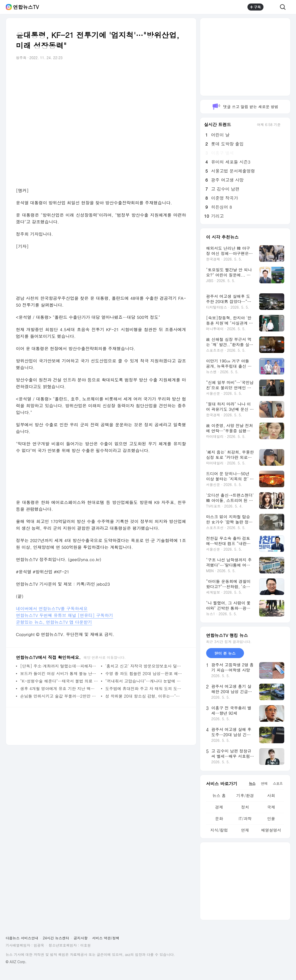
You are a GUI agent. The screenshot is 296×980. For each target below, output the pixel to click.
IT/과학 (245, 819)
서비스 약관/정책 (106, 938)
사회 (271, 795)
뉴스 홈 (219, 795)
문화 (219, 819)
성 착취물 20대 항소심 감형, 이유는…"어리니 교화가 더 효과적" (144, 696)
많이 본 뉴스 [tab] (225, 653)
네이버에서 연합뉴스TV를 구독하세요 (52, 608)
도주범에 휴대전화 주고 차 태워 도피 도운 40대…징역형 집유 (144, 689)
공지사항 (81, 938)
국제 (271, 807)
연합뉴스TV (26, 7)
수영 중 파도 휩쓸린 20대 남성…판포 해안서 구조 (144, 673)
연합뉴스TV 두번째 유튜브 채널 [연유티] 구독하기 (65, 615)
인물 (271, 819)
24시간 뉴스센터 (56, 938)
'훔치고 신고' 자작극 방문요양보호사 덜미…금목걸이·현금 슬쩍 (144, 666)
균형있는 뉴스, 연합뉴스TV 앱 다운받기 (54, 622)
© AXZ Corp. (16, 962)
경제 (219, 807)
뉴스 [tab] (252, 783)
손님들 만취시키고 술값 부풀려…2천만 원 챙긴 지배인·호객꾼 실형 (59, 696)
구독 (255, 7)
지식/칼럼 (219, 830)
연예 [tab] (264, 783)
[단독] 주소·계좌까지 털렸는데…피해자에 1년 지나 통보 (59, 666)
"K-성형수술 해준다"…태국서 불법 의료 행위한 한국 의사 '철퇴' (59, 681)
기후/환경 (245, 795)
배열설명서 (271, 830)
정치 (245, 807)
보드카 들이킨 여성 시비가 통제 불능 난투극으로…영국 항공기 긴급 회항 (59, 673)
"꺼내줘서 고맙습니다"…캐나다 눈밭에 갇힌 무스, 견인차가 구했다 (144, 681)
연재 (245, 830)
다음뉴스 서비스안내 (22, 938)
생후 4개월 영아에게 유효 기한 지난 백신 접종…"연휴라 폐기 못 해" (59, 689)
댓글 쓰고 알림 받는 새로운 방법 (245, 107)
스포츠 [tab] (278, 783)
